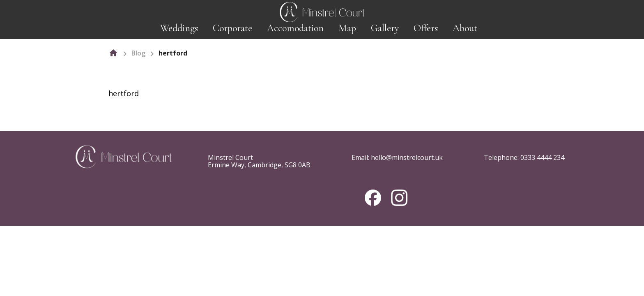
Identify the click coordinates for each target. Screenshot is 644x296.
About (465, 28)
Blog (138, 53)
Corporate (232, 28)
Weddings (179, 28)
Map (347, 28)
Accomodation (295, 28)
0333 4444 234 (542, 157)
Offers (426, 28)
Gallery (385, 28)
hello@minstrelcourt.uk (407, 157)
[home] (113, 53)
